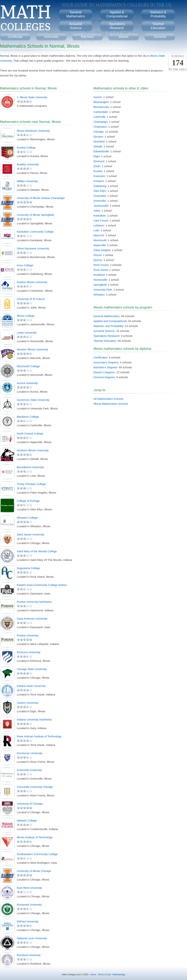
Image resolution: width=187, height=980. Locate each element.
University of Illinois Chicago (34, 871)
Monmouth (100, 240)
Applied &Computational (117, 14)
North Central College (30, 433)
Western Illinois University (32, 349)
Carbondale (101, 112)
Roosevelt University (29, 905)
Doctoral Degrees (104, 377)
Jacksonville (101, 206)
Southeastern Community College (37, 854)
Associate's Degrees (106, 362)
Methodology (119, 975)
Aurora (98, 97)
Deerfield (99, 141)
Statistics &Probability (158, 14)
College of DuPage (28, 501)
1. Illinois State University (32, 97)
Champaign (101, 122)
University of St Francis (31, 299)
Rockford (99, 275)
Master (124, 37)
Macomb (99, 235)
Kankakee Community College (35, 232)
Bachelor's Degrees (105, 367)
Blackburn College (28, 417)
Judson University (28, 703)
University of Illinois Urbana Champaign (41, 198)
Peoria (97, 255)
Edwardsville (101, 151)
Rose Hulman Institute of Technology (39, 736)
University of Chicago (30, 804)
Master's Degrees (104, 372)
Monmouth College (28, 366)
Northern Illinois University (33, 450)
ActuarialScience (76, 26)
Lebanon (99, 225)
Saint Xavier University (31, 534)
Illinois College (26, 316)
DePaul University (28, 921)
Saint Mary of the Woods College (37, 551)
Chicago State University (32, 669)
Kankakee (100, 216)
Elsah (97, 166)
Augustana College (28, 568)
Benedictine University (30, 467)
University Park (103, 290)
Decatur (98, 137)
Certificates (100, 357)
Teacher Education (105, 341)
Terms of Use (104, 975)
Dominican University (30, 753)
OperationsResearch (117, 26)
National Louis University (32, 938)
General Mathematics (107, 316)
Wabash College (27, 820)
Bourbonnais (101, 107)
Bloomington (101, 102)
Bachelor (87, 37)
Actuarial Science (104, 331)
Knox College (25, 265)
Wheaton (99, 295)
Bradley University (28, 164)
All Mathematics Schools (108, 399)
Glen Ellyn (100, 191)
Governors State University (33, 400)
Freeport (99, 181)
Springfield (100, 285)
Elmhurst (99, 161)
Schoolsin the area (178, 63)
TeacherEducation (158, 26)
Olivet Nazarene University (33, 248)
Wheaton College (27, 518)
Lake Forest (101, 220)
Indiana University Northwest (34, 720)
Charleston (100, 127)
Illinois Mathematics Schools (111, 404)
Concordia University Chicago (35, 787)
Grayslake (100, 196)
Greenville (100, 201)
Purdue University (28, 635)
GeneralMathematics (76, 14)
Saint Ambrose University (32, 619)
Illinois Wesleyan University (33, 131)
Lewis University (27, 333)
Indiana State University (31, 686)
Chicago (99, 132)
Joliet (97, 211)
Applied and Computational (110, 321)
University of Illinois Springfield (35, 215)
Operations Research (106, 336)
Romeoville (100, 280)
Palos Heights (102, 250)
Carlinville (99, 117)
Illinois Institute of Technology (35, 837)
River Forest (101, 265)
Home (93, 975)
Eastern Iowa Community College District (42, 585)
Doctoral (160, 37)
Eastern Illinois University (32, 282)
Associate (51, 37)
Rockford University (29, 955)
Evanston (99, 176)
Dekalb (98, 146)
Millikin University (27, 181)
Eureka (98, 171)
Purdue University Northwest (34, 602)
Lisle (96, 230)
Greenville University (29, 770)
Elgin (97, 156)
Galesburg (100, 186)
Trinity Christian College (31, 484)
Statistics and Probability (108, 326)
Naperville (100, 245)
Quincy (98, 260)
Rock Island (101, 270)
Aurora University (27, 383)
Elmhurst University (29, 652)
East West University (29, 888)
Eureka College (26, 147)
